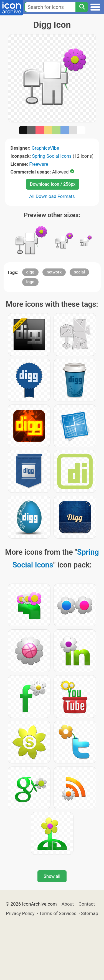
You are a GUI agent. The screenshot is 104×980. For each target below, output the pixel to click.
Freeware (39, 164)
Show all (52, 876)
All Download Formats (52, 196)
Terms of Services (58, 913)
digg (30, 272)
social (79, 272)
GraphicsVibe (45, 148)
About (68, 904)
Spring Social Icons (52, 156)
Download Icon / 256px (53, 184)
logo (30, 282)
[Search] (82, 7)
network (54, 272)
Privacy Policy (20, 913)
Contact (87, 904)
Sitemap (90, 913)
